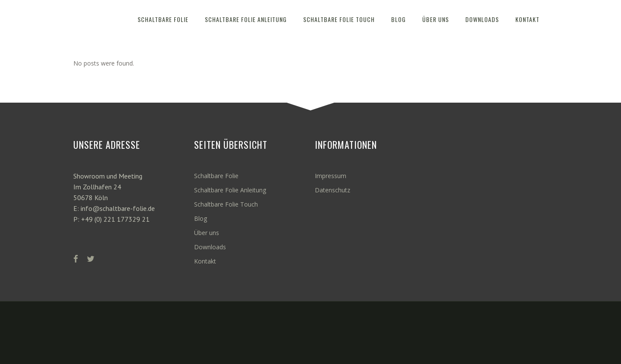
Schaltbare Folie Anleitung (230, 190)
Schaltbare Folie (216, 176)
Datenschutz (332, 190)
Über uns (207, 233)
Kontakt (205, 261)
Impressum (331, 176)
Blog (201, 218)
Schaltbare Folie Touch (226, 204)
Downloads (210, 247)
